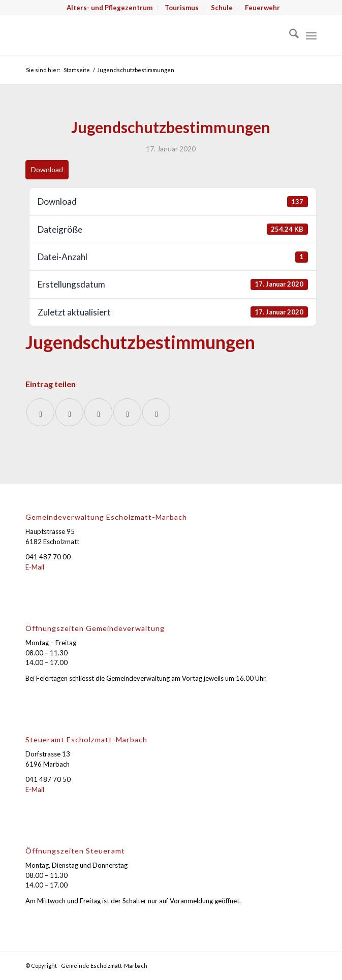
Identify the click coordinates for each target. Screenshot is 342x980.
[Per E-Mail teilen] (156, 412)
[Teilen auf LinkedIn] (127, 412)
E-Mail (35, 567)
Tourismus (182, 8)
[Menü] (311, 35)
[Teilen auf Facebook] (40, 412)
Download (47, 169)
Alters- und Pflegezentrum (110, 8)
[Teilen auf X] (69, 412)
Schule (222, 8)
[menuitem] (110, 8)
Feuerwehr (262, 8)
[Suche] (289, 35)
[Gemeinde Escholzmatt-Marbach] (142, 35)
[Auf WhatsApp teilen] (98, 412)
